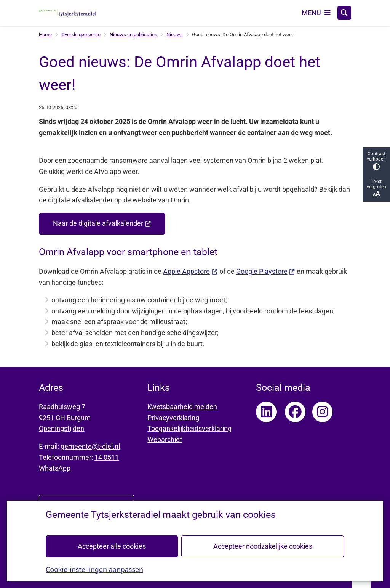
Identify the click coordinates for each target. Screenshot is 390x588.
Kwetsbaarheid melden (182, 407)
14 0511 (107, 457)
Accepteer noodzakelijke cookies (263, 546)
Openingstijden (62, 428)
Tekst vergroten (376, 188)
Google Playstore (266, 271)
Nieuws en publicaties (133, 35)
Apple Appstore (190, 271)
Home (45, 35)
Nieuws (175, 35)
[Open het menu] (316, 13)
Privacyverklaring (173, 418)
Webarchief (165, 439)
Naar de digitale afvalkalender (102, 223)
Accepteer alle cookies (112, 546)
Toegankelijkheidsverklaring (189, 428)
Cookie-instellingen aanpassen (94, 569)
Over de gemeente (81, 35)
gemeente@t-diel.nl (90, 446)
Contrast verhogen (376, 161)
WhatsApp (55, 468)
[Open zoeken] (344, 13)
